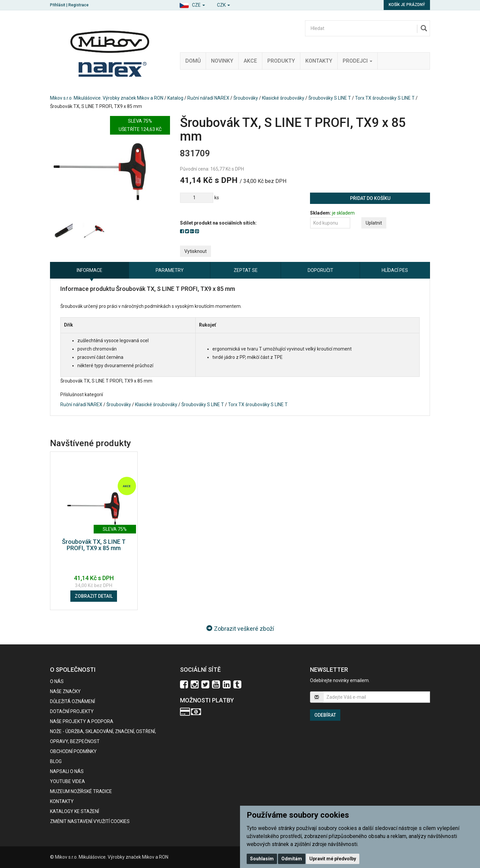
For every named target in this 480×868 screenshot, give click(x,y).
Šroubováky (246, 98)
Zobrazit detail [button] (94, 596)
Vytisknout (195, 251)
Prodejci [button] (357, 61)
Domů (193, 61)
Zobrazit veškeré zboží (240, 629)
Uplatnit (374, 223)
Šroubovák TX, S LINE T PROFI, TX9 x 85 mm (94, 545)
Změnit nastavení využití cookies (90, 821)
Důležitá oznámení (72, 701)
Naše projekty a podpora (82, 721)
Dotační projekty (72, 711)
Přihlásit (58, 5)
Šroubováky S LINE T (330, 98)
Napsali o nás (67, 771)
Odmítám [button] (292, 859)
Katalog (175, 98)
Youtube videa (67, 781)
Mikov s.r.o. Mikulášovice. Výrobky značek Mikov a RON (107, 98)
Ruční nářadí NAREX (208, 98)
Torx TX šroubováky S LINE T (385, 98)
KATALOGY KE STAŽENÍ (74, 811)
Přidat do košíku (370, 198)
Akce (250, 61)
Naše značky (65, 691)
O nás (57, 681)
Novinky (222, 61)
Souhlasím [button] (262, 859)
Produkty (281, 61)
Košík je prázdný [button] (407, 5)
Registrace (78, 5)
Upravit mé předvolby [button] (333, 859)
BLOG (56, 761)
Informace (89, 270)
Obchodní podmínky (73, 751)
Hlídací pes (395, 270)
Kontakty (319, 61)
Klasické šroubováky (283, 98)
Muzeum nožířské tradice (81, 791)
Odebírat (325, 715)
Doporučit (320, 270)
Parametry (170, 270)
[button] (192, 4)
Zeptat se (246, 270)
